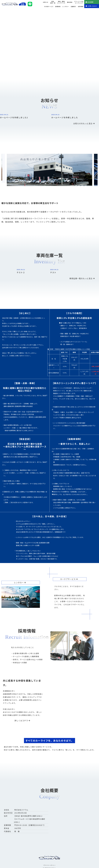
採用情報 (81, 6)
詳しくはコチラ (22, 721)
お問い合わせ (91, 6)
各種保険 (58, 6)
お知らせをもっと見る (84, 123)
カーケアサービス (69, 579)
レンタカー (66, 6)
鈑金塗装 (70, 2)
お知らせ (46, 2)
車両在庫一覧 (53, 2)
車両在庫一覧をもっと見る (82, 278)
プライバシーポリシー (50, 865)
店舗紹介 (74, 6)
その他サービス (49, 6)
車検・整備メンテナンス (61, 2)
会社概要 (89, 2)
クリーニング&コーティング (79, 2)
